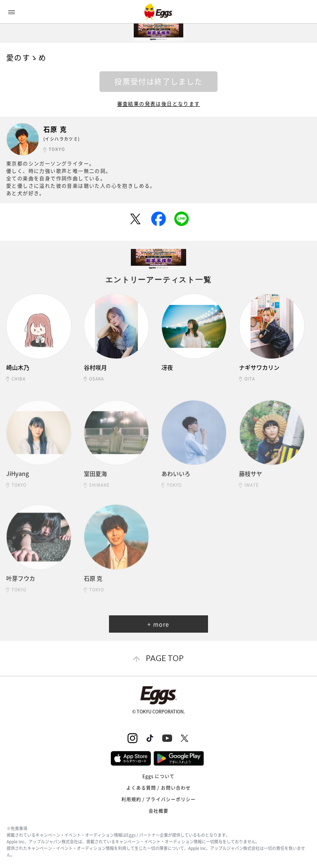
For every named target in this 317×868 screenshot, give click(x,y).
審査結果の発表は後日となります (159, 104)
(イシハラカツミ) (62, 139)
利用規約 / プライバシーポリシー (159, 799)
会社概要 (158, 811)
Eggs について (159, 776)
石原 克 (55, 129)
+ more (158, 624)
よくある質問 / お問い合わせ (159, 788)
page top (165, 658)
